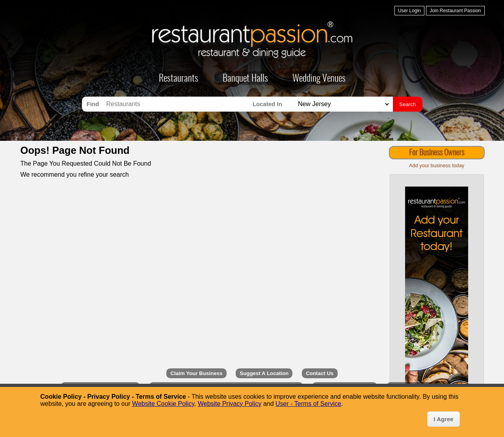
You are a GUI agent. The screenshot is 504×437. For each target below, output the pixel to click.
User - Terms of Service (308, 404)
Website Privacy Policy (230, 404)
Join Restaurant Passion (455, 11)
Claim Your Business (196, 373)
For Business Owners (437, 153)
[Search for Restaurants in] (342, 104)
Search (407, 104)
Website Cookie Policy (163, 404)
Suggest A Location (264, 373)
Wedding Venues (319, 79)
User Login (409, 11)
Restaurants (179, 79)
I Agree (443, 419)
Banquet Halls (245, 79)
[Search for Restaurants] (178, 104)
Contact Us (320, 373)
